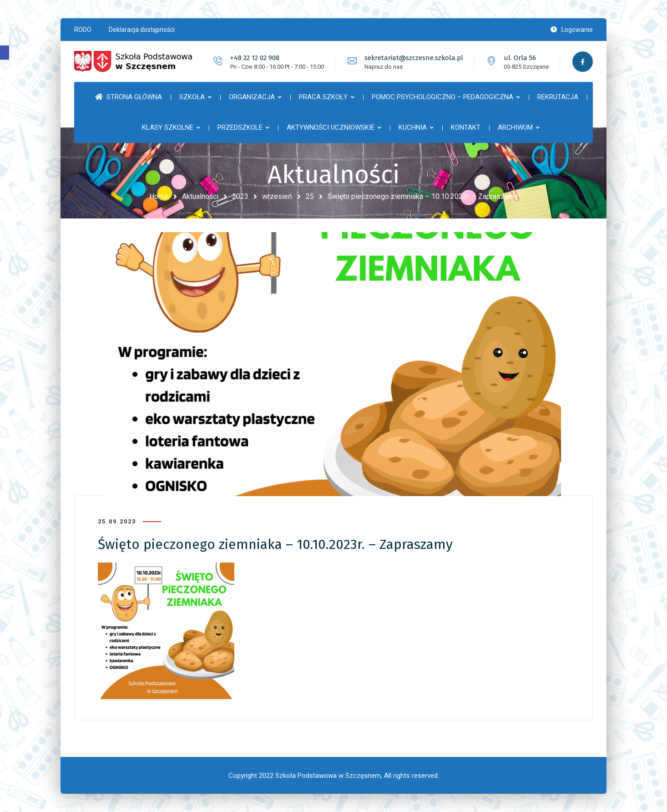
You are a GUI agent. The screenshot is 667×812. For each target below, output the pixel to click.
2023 (240, 196)
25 (310, 196)
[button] (5, 53)
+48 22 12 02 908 (255, 58)
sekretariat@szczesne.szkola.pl (414, 58)
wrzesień (277, 196)
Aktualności (200, 196)
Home (159, 196)
